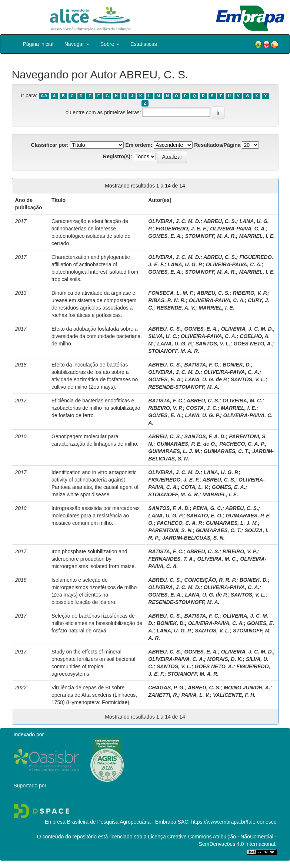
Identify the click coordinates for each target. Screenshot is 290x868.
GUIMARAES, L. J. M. (174, 451)
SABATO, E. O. (205, 516)
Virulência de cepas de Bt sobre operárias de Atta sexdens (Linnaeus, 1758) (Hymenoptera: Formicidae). (94, 695)
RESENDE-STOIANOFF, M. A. (184, 387)
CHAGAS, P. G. (166, 688)
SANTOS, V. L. (213, 344)
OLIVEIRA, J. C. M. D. (174, 221)
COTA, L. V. (195, 487)
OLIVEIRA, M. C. (242, 401)
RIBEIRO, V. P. (250, 293)
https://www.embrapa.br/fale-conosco (234, 822)
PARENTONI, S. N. (170, 530)
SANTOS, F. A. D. (205, 436)
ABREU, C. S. (220, 221)
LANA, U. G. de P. (206, 379)
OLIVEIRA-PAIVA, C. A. (238, 229)
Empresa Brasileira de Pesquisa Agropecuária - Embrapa (111, 822)
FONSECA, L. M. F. (171, 293)
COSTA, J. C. (202, 408)
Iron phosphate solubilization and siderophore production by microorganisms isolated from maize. (94, 559)
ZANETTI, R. (163, 695)
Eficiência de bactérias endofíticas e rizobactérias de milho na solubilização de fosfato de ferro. (96, 408)
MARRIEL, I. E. (257, 236)
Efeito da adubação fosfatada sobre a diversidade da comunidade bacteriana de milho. (96, 336)
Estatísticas (144, 44)
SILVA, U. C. (163, 336)
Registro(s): (118, 156)
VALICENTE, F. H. (234, 695)
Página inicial (38, 44)
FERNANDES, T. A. (171, 559)
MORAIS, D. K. (225, 659)
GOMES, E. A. (165, 236)
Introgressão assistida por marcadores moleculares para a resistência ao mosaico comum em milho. (96, 516)
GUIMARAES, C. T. (226, 451)
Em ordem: (139, 145)
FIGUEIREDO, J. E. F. (181, 229)
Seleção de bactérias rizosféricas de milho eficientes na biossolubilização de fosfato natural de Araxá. (97, 623)
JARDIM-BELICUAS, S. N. (194, 538)
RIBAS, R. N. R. (167, 300)
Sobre (110, 44)
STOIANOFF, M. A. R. (210, 236)
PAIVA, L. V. (196, 695)
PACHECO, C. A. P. (242, 444)
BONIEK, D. (237, 365)
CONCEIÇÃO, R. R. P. (211, 580)
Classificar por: (50, 145)
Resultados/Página (217, 145)
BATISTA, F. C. (202, 365)
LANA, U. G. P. (185, 264)
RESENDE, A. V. (176, 308)
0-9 (44, 96)
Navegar (77, 44)
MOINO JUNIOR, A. (247, 688)
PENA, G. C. (208, 508)
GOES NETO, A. (253, 344)
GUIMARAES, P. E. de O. (186, 444)
